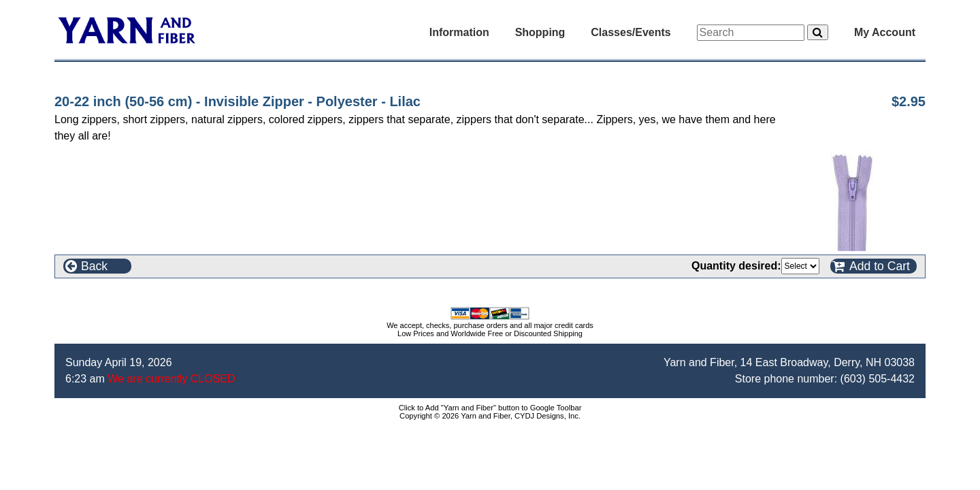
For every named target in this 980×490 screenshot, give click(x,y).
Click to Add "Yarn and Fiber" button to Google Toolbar (490, 408)
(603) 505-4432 (878, 379)
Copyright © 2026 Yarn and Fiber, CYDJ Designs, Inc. (490, 416)
